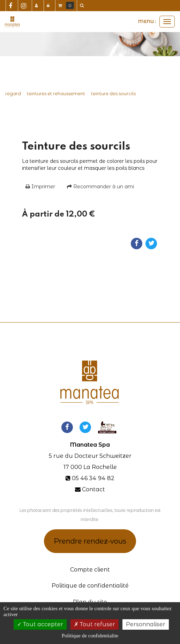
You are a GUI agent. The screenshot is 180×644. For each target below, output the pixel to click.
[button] (83, 6)
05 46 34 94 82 (93, 478)
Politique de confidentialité (90, 586)
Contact (93, 489)
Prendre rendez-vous (90, 541)
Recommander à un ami (100, 187)
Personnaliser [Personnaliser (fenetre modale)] (146, 624)
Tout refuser (95, 624)
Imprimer (40, 187)
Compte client (90, 570)
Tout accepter (40, 624)
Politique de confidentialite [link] (90, 636)
